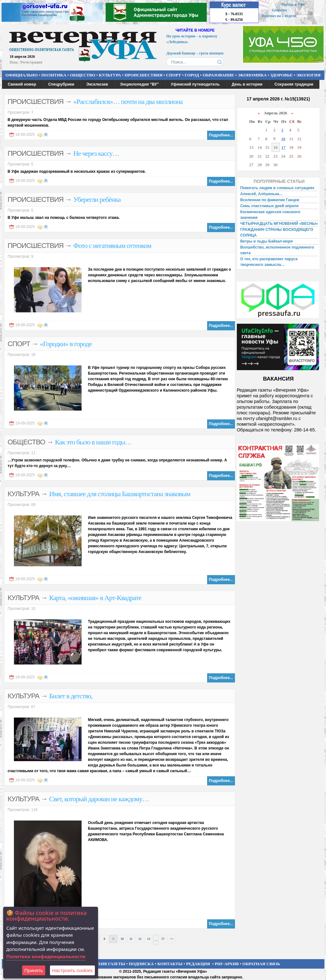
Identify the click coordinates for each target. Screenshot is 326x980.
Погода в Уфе (293, 4)
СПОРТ (174, 75)
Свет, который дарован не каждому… (99, 799)
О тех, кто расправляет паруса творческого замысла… (269, 262)
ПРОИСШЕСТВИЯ (144, 75)
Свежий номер (22, 84)
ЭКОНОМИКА (252, 75)
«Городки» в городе (66, 344)
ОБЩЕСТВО (83, 75)
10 (122, 939)
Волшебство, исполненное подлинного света (277, 250)
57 (163, 939)
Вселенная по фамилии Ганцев (270, 200)
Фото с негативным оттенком (112, 246)
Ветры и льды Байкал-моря (267, 241)
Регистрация (31, 62)
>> (172, 939)
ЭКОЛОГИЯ (308, 75)
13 (149, 939)
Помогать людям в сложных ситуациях (277, 188)
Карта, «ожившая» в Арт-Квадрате (95, 598)
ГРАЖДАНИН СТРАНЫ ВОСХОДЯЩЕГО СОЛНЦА (277, 232)
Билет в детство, (71, 696)
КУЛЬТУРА (110, 75)
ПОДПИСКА (141, 964)
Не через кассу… (96, 153)
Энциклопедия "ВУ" (140, 84)
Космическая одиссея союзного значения (270, 215)
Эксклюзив (97, 84)
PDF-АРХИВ (227, 964)
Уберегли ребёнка (97, 199)
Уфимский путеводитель (195, 84)
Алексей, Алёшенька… (262, 194)
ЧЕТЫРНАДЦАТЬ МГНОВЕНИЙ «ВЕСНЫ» (279, 224)
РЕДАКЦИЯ (198, 964)
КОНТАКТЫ (170, 964)
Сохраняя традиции (294, 84)
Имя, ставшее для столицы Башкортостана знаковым (120, 494)
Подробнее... (221, 135)
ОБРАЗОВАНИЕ (218, 75)
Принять (34, 970)
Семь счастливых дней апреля (270, 206)
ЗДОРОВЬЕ (282, 75)
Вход (14, 62)
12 (140, 939)
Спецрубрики (61, 84)
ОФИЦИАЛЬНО (22, 75)
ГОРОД (192, 75)
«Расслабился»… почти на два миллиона (128, 102)
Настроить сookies (72, 970)
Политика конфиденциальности (46, 956)
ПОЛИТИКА (54, 75)
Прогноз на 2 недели (279, 16)
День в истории (247, 84)
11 (131, 939)
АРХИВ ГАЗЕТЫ (109, 964)
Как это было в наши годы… (93, 442)
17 (283, 147)
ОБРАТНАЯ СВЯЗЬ (261, 964)
